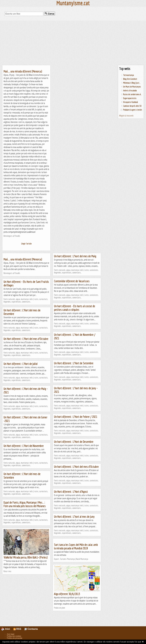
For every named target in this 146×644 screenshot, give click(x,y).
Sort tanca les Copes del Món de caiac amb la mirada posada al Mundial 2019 (76, 546)
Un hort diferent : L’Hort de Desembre (74, 442)
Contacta (31, 629)
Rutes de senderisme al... (133, 94)
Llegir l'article (26, 244)
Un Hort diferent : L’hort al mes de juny (74, 516)
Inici (7, 629)
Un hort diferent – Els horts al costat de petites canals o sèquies (75, 308)
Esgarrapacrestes (130, 98)
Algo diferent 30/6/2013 (67, 594)
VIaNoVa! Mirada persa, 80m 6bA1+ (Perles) (26, 557)
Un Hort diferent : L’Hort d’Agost (71, 492)
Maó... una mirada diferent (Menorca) (23, 71)
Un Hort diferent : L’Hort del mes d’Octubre (26, 339)
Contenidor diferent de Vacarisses (72, 281)
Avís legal (11, 634)
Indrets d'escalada (130, 90)
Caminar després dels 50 (132, 106)
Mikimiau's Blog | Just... (132, 83)
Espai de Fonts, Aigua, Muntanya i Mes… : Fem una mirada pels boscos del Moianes (25, 504)
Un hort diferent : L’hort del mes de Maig (75, 256)
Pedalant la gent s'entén (133, 110)
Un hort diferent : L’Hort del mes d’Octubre (76, 467)
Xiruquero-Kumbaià (131, 102)
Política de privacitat (14, 638)
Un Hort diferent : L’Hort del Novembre (24, 446)
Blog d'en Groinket (130, 79)
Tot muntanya (129, 75)
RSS (17, 629)
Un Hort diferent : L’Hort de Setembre (74, 363)
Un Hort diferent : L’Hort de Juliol (21, 364)
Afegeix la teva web (126, 116)
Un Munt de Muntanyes (132, 87)
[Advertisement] (73, 43)
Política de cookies (14, 636)
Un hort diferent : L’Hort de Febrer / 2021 (76, 417)
